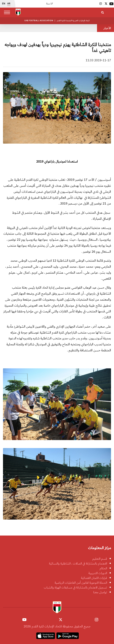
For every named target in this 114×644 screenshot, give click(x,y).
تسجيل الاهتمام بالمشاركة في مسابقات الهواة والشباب (75, 587)
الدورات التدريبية (98, 573)
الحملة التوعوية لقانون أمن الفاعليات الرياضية (81, 583)
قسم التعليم (100, 559)
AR (9, 4)
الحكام (103, 568)
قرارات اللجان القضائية (94, 578)
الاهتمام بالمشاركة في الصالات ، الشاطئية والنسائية (78, 563)
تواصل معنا (100, 592)
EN (4, 4)
